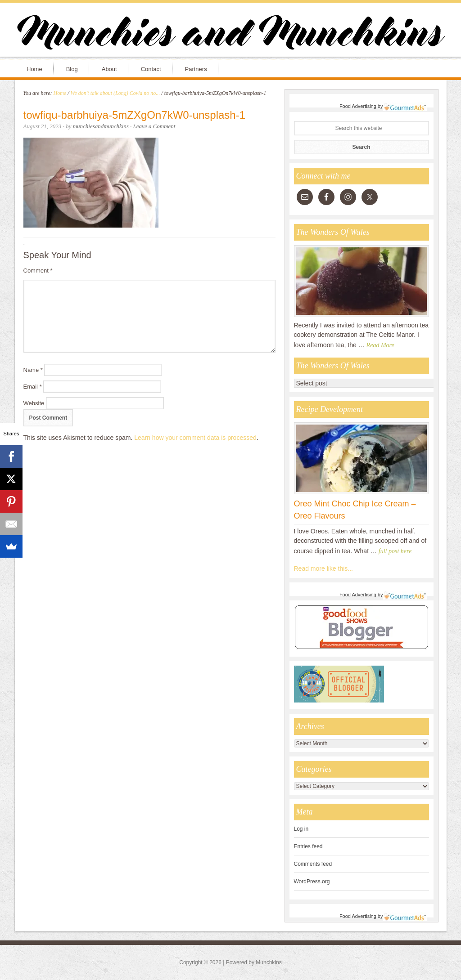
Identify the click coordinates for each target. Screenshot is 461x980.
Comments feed (313, 864)
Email (33, 387)
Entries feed (308, 846)
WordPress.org (312, 882)
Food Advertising (358, 106)
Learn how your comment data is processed (195, 438)
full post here (395, 551)
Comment (38, 271)
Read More (380, 345)
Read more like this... (324, 568)
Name (33, 370)
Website (34, 403)
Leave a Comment (154, 126)
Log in (301, 829)
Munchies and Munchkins (230, 34)
